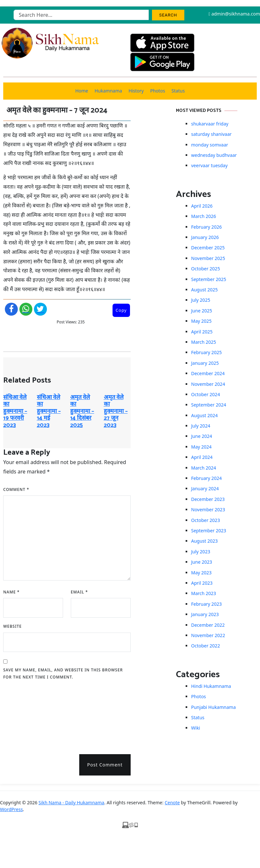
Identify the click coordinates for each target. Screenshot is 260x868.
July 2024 (201, 426)
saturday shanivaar (211, 134)
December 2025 (208, 248)
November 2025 (208, 258)
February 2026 (206, 227)
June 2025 (202, 311)
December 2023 (208, 499)
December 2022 (208, 625)
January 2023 (205, 614)
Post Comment (105, 765)
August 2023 (204, 541)
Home (82, 91)
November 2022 (208, 635)
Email (79, 592)
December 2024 (208, 373)
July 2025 (201, 300)
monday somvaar (210, 145)
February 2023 (206, 604)
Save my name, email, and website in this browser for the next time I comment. (63, 673)
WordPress (11, 809)
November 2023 (208, 510)
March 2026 (204, 216)
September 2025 (209, 279)
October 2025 (206, 269)
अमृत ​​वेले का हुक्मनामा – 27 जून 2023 (116, 411)
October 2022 (206, 646)
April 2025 (202, 332)
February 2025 (206, 352)
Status (178, 91)
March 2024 (204, 468)
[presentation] (30, 715)
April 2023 (202, 583)
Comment (16, 489)
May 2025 (201, 321)
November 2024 (208, 384)
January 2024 (205, 488)
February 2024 (206, 478)
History (136, 91)
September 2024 (209, 405)
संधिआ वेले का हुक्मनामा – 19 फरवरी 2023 (15, 411)
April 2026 (202, 206)
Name (11, 592)
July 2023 (201, 552)
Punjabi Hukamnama (213, 707)
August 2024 (204, 415)
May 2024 (201, 447)
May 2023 (201, 573)
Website (12, 626)
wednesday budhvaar (214, 155)
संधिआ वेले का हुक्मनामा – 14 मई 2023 (49, 411)
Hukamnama (108, 91)
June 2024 (202, 436)
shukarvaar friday (210, 124)
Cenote (172, 803)
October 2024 (206, 394)
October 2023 (206, 520)
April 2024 (202, 457)
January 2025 (205, 363)
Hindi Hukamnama (211, 686)
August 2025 (204, 290)
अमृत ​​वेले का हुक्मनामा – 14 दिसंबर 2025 (82, 411)
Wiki (196, 728)
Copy (121, 310)
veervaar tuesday (209, 165)
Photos (158, 91)
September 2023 (209, 531)
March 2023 (204, 593)
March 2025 (204, 342)
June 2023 (202, 562)
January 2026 (205, 237)
